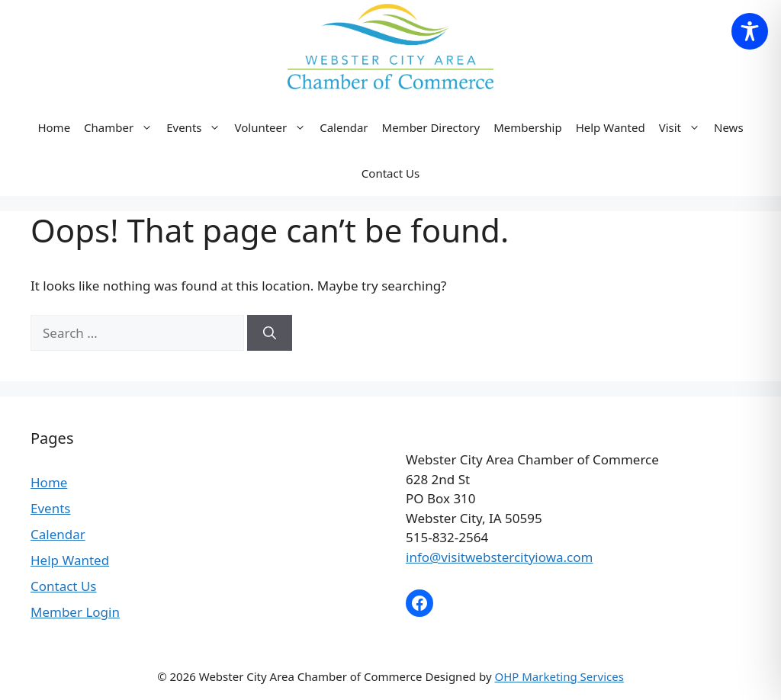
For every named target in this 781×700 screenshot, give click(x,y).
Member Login (75, 612)
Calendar (344, 127)
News (729, 127)
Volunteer (273, 127)
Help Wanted (611, 127)
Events (197, 127)
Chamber (122, 127)
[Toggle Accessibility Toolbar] (750, 31)
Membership (528, 127)
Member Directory (431, 127)
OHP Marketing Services (559, 676)
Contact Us (390, 173)
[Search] (270, 333)
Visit (683, 127)
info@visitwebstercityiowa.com (499, 557)
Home (54, 127)
